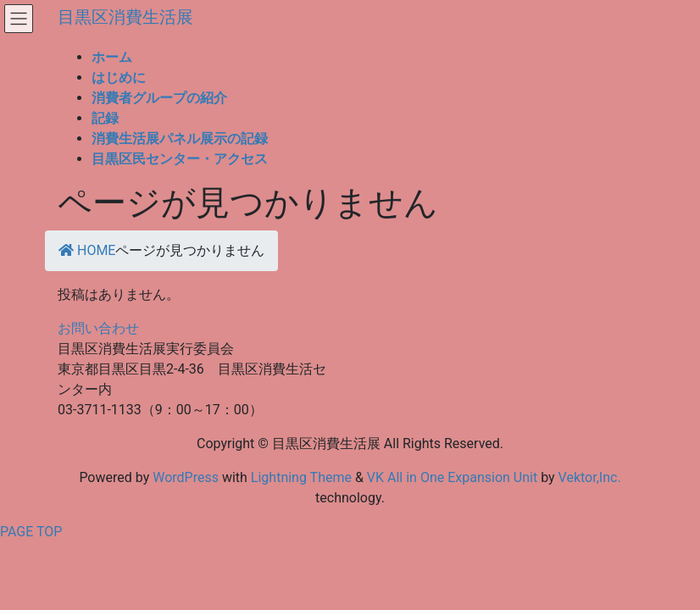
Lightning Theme (301, 477)
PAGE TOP (31, 532)
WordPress (186, 477)
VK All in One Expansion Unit (452, 477)
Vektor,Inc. (590, 477)
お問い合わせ (98, 328)
